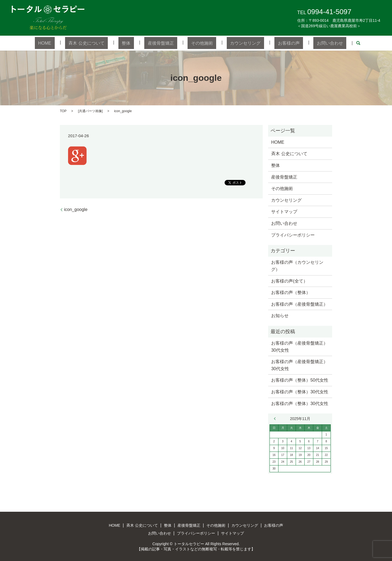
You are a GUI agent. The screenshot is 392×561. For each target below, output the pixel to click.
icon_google (76, 209)
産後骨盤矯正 (164, 43)
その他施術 (198, 43)
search (331, 43)
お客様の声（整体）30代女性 (300, 392)
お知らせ (280, 315)
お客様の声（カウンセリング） (297, 266)
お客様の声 (272, 43)
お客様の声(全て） (289, 280)
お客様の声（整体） (291, 292)
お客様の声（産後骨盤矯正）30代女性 (299, 346)
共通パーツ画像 (90, 111)
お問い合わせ (306, 43)
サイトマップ (284, 211)
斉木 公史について (103, 43)
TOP (63, 111)
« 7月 (276, 418)
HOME (68, 43)
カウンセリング (235, 43)
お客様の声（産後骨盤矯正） (299, 304)
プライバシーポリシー (293, 234)
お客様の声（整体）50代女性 (300, 380)
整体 (136, 43)
